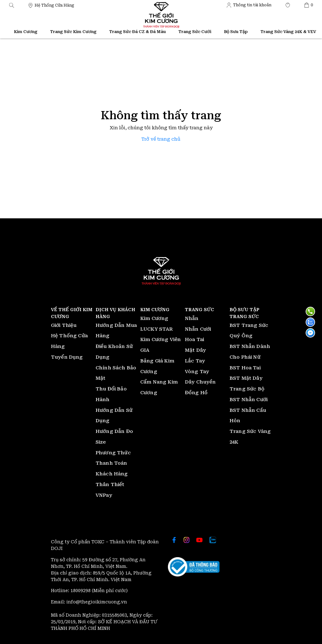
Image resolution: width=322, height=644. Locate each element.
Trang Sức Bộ (247, 389)
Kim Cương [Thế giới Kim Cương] (26, 32)
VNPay (104, 495)
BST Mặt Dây (246, 378)
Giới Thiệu (64, 325)
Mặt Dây (195, 350)
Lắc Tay (195, 361)
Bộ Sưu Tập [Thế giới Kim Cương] (236, 32)
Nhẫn (192, 318)
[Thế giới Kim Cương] (51, 5)
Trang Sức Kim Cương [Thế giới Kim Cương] (73, 32)
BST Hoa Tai (245, 368)
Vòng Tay (197, 372)
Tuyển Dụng (67, 357)
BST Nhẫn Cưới (249, 400)
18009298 (81, 591)
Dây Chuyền (200, 382)
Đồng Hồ (196, 393)
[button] (12, 5)
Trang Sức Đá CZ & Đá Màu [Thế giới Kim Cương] (137, 32)
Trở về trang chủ (161, 139)
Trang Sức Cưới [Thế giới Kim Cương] (195, 32)
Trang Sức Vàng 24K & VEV (288, 32)
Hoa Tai (194, 339)
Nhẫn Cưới (198, 329)
